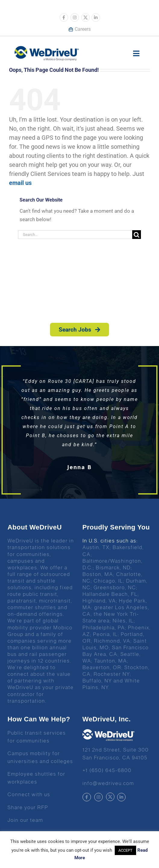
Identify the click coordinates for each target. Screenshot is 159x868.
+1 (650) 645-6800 (107, 770)
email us (20, 183)
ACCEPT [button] (125, 850)
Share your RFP (28, 807)
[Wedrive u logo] (47, 49)
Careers (79, 29)
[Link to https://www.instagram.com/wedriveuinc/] (75, 17)
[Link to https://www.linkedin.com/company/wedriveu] (96, 17)
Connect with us (29, 794)
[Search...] (75, 235)
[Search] (137, 235)
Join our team (25, 820)
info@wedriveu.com (108, 783)
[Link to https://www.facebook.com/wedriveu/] (64, 17)
